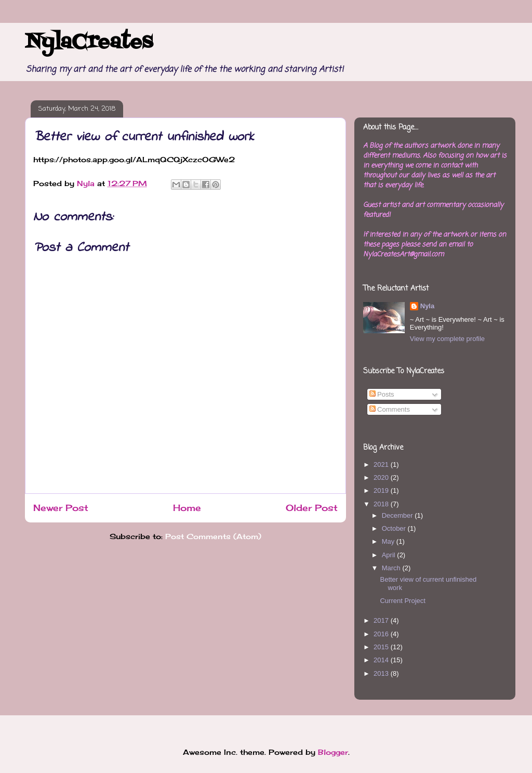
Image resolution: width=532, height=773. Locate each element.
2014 (382, 660)
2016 (382, 634)
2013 (382, 673)
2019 (382, 490)
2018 (382, 504)
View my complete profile (447, 339)
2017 (382, 620)
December (398, 515)
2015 (382, 647)
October (395, 528)
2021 (382, 464)
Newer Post (61, 508)
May (389, 541)
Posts (382, 394)
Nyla (427, 306)
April (390, 555)
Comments (390, 409)
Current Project (402, 601)
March (392, 568)
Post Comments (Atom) (213, 536)
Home (187, 508)
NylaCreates (89, 43)
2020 (382, 477)
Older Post (312, 508)
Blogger (333, 752)
